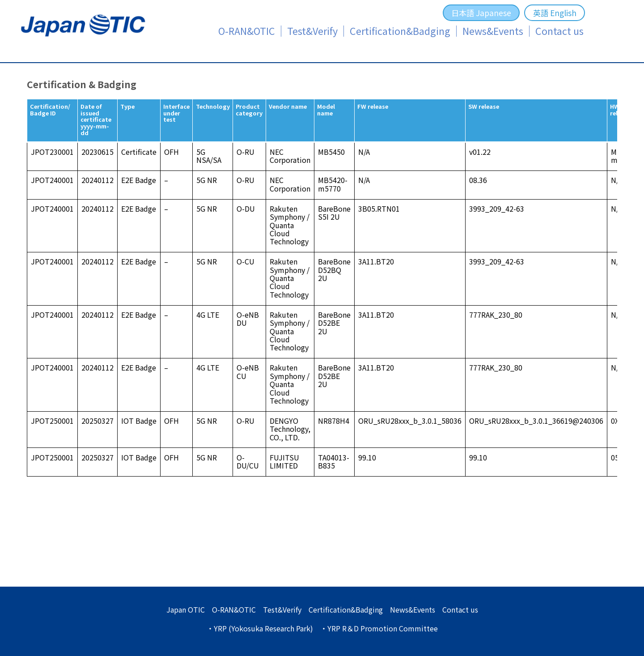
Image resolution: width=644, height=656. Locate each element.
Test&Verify (312, 31)
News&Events (493, 31)
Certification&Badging (400, 31)
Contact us (559, 31)
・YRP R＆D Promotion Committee (379, 628)
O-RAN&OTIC (247, 31)
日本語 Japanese (481, 13)
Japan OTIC (186, 609)
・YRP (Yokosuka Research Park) (260, 628)
